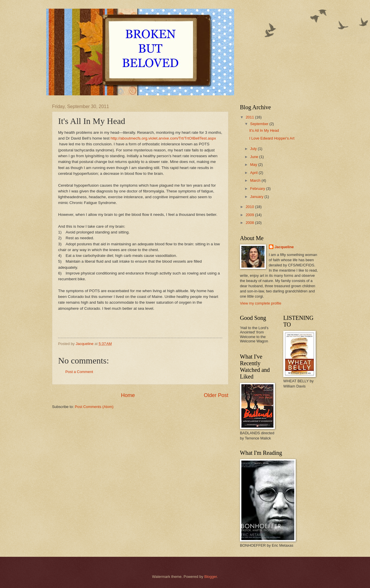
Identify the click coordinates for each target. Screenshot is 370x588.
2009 (250, 215)
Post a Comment (79, 372)
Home (128, 395)
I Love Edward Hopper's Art (272, 138)
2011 (250, 117)
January (257, 197)
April (254, 173)
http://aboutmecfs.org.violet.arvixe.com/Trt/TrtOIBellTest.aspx (163, 138)
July (254, 149)
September (260, 124)
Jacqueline (284, 247)
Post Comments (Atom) (94, 407)
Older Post (216, 395)
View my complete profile (261, 303)
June (255, 157)
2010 (250, 207)
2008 (250, 223)
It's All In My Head (264, 130)
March (256, 180)
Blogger (211, 577)
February (258, 189)
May (254, 165)
